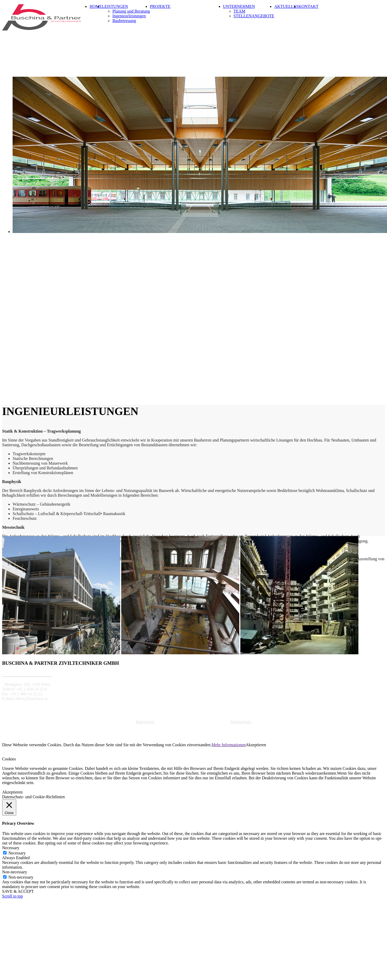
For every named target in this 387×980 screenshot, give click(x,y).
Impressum (145, 722)
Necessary (17, 853)
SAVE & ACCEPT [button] (18, 891)
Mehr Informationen (229, 745)
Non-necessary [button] (15, 872)
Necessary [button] (11, 848)
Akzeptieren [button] (256, 745)
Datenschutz (241, 722)
